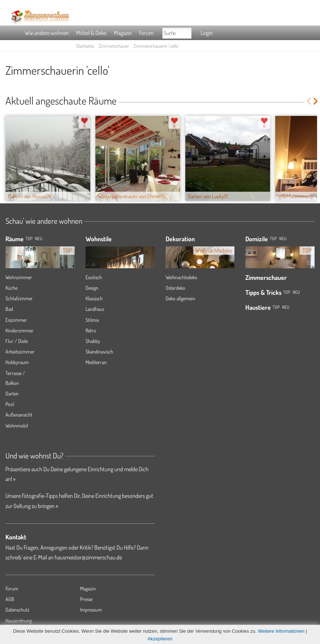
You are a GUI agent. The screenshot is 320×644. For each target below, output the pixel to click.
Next (316, 101)
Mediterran (96, 362)
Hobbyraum (17, 362)
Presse (86, 599)
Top (273, 239)
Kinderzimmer (19, 330)
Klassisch (94, 298)
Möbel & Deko (91, 33)
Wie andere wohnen (47, 33)
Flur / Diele (17, 341)
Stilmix (92, 320)
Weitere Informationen (281, 631)
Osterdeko (175, 288)
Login (207, 33)
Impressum (91, 610)
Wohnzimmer (19, 277)
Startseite (85, 46)
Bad (9, 309)
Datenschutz (17, 610)
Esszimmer (16, 320)
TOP (29, 239)
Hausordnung (19, 620)
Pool (10, 404)
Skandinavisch (99, 352)
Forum (146, 33)
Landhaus (95, 309)
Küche (11, 288)
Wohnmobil (17, 426)
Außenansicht (19, 415)
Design (92, 288)
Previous (309, 101)
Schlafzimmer (19, 298)
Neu (283, 239)
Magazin (123, 33)
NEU (39, 239)
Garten (12, 393)
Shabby (93, 341)
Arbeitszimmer (20, 352)
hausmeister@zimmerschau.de (88, 557)
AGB (10, 599)
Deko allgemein (180, 298)
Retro (91, 330)
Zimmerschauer (114, 46)
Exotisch (94, 277)
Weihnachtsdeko (181, 277)
